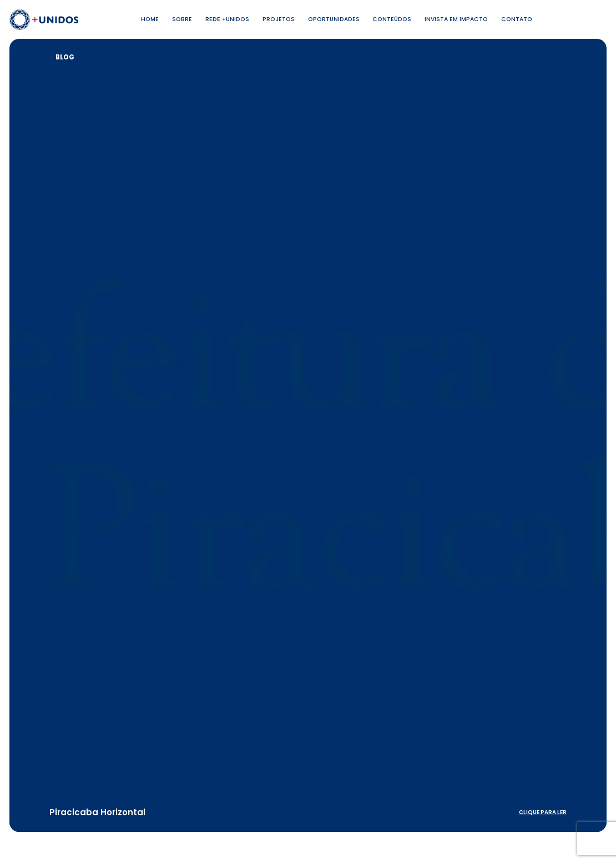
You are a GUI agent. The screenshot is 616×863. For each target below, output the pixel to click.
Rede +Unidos (227, 19)
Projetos (279, 19)
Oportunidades (334, 19)
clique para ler (543, 812)
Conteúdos (392, 19)
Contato (517, 19)
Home (150, 19)
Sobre (182, 19)
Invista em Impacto (456, 19)
